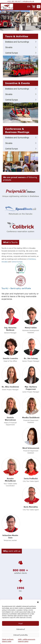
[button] (38, 602)
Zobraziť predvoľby (21, 635)
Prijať (21, 623)
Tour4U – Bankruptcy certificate (16, 288)
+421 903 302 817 (14, 1)
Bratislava (32, 259)
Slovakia (9, 47)
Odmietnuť (21, 629)
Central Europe (11, 53)
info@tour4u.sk (28, 1)
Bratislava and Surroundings (17, 42)
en (29, 6)
